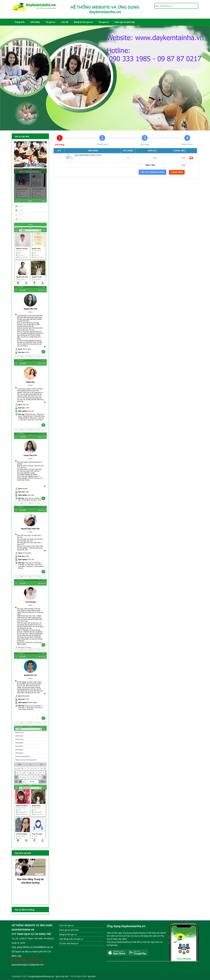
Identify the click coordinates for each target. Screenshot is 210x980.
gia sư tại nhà (62, 976)
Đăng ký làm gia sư (83, 22)
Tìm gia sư (104, 22)
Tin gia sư (50, 22)
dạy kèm (92, 976)
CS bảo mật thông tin (69, 943)
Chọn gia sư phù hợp (125, 22)
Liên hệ (65, 22)
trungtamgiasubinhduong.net (41, 976)
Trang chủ (19, 22)
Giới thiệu (35, 22)
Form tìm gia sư (66, 925)
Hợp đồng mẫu (66, 939)
